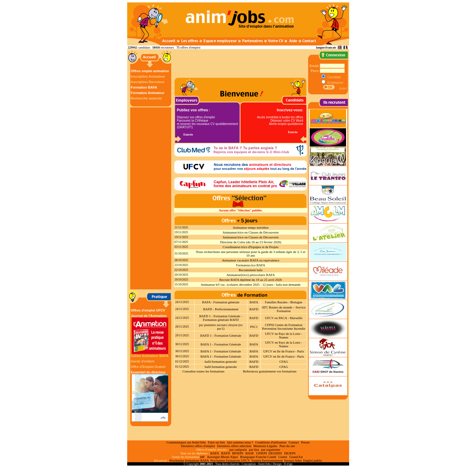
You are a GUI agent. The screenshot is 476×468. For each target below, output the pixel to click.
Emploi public (313, 460)
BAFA (254, 302)
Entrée (188, 134)
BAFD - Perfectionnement (221, 309)
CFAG (284, 362)
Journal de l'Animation (150, 334)
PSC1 (254, 327)
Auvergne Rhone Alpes (222, 457)
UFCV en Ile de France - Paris (284, 351)
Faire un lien (216, 442)
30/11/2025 (182, 344)
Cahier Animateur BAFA (150, 356)
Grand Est (296, 457)
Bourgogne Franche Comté (258, 457)
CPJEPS (262, 453)
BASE (250, 453)
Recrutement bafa (251, 270)
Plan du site (287, 446)
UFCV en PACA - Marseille (284, 318)
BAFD (254, 309)
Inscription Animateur (148, 76)
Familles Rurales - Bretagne (284, 302)
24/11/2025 (182, 302)
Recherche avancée (146, 98)
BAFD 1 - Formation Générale (221, 335)
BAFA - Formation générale (221, 302)
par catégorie (238, 449)
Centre (283, 457)
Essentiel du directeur (150, 396)
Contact (294, 442)
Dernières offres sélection (234, 446)
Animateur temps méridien (251, 227)
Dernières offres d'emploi (198, 446)
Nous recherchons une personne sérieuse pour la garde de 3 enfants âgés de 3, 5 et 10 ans (250, 254)
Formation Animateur (148, 93)
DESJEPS (275, 453)
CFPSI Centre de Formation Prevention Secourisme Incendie (284, 327)
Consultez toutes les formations (203, 371)
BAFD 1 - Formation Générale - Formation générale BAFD (221, 318)
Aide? (343, 88)
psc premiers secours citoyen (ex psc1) (221, 327)
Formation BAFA (144, 87)
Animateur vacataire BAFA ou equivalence (251, 260)
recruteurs (167, 47)
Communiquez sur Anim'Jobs (186, 442)
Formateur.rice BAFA (251, 265)
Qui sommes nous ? (240, 442)
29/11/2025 (182, 335)
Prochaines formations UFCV (230, 460)
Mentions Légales (265, 446)
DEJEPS (290, 453)
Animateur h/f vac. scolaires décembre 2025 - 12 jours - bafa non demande (251, 285)
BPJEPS (238, 453)
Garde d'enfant (143, 361)
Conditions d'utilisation (271, 442)
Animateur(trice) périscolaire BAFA (251, 275)
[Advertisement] (151, 198)
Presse (305, 442)
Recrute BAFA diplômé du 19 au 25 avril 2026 (251, 280)
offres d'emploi (190, 47)
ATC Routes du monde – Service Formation (284, 309)
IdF (202, 457)
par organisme (270, 449)
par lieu (254, 449)
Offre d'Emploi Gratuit (148, 367)
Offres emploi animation (150, 71)
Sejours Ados (293, 460)
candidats (144, 47)
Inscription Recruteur (148, 82)
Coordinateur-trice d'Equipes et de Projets (251, 247)
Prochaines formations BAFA (189, 460)
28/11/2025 (182, 327)
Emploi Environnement (267, 460)
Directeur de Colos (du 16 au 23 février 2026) (251, 242)
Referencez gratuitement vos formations (270, 371)
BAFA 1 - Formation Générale (221, 344)
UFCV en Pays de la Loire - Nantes (284, 335)
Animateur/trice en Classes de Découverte (251, 232)
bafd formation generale (221, 362)
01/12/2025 (182, 361)
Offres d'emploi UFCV (148, 310)
